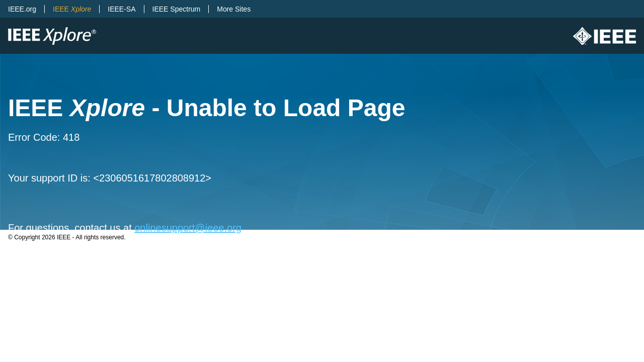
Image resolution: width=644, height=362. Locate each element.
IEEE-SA (122, 9)
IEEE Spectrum (177, 9)
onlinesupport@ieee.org (188, 228)
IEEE (72, 9)
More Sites (234, 9)
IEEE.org (22, 9)
